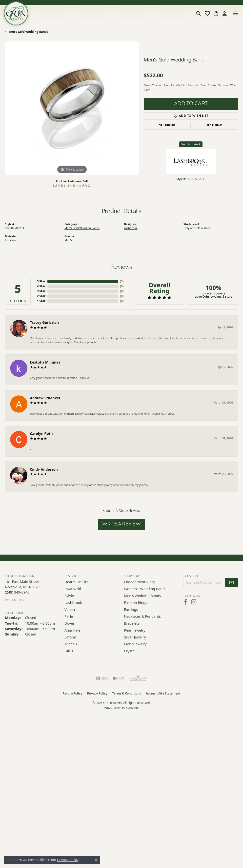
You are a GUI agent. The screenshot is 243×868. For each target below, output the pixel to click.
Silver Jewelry (135, 637)
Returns (215, 126)
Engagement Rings (140, 582)
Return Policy (72, 693)
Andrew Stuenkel (45, 398)
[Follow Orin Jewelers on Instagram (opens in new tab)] (194, 602)
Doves (70, 623)
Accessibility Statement (163, 693)
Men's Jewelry (135, 644)
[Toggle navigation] (235, 13)
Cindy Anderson (44, 469)
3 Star (41, 291)
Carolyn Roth (41, 434)
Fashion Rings (136, 603)
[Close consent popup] (96, 860)
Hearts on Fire (76, 582)
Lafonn (70, 637)
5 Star (41, 281)
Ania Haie (72, 630)
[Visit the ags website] (138, 678)
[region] (72, 108)
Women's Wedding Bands (145, 589)
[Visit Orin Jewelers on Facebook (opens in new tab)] (185, 602)
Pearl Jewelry (135, 630)
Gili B (69, 651)
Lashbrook (131, 228)
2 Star (41, 296)
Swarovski (73, 589)
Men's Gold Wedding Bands (28, 32)
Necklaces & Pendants (142, 616)
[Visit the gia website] (102, 678)
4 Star (41, 286)
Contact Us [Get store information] (15, 600)
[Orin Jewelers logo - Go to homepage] (16, 13)
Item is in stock (191, 144)
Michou (71, 644)
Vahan (70, 609)
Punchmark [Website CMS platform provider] (131, 708)
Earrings (131, 609)
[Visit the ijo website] (118, 678)
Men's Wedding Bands (142, 596)
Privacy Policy (97, 693)
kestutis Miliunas (45, 362)
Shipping (167, 126)
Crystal (130, 651)
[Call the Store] (17, 592)
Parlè (69, 616)
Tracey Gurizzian (44, 322)
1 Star (41, 301)
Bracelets (132, 623)
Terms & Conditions (127, 693)
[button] (199, 13)
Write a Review (122, 524)
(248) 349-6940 (72, 186)
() (122, 281)
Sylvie (69, 596)
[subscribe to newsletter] (231, 582)
